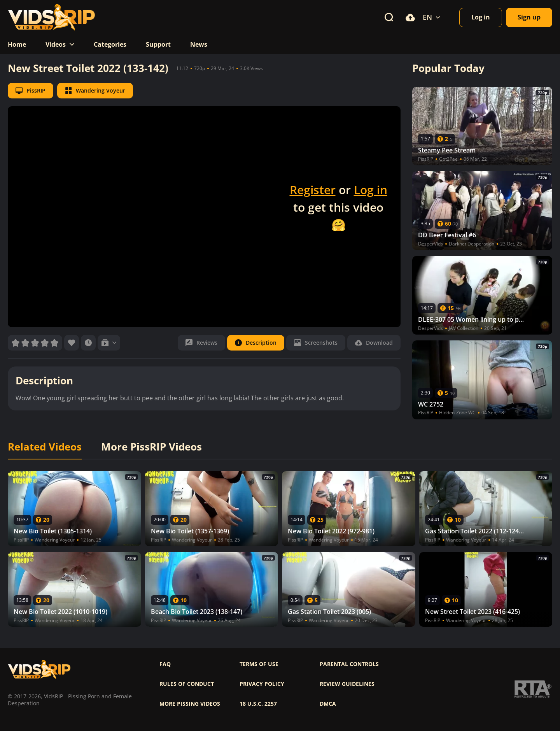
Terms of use (259, 664)
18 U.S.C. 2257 (258, 704)
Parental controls (349, 664)
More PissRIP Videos (151, 447)
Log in (371, 190)
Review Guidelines (347, 684)
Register (313, 190)
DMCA (328, 704)
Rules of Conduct (187, 684)
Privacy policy (262, 684)
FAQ (165, 664)
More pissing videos (190, 704)
